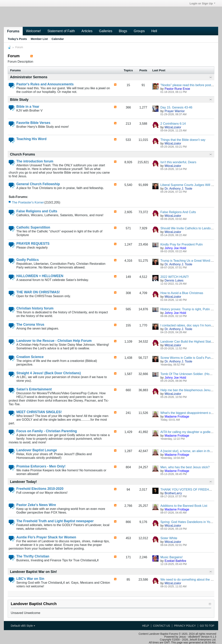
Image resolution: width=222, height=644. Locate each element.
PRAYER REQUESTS (33, 244)
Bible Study (19, 100)
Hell (154, 31)
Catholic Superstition (33, 227)
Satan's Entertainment (34, 389)
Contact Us (162, 626)
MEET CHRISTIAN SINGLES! (39, 412)
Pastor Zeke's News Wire (36, 505)
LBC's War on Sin (30, 579)
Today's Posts (17, 39)
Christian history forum (35, 308)
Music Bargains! (172, 557)
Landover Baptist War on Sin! (33, 572)
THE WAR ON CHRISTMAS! (38, 292)
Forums (13, 31)
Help (146, 626)
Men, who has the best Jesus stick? (185, 467)
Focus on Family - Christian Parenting (47, 431)
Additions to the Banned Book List (184, 506)
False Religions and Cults (37, 211)
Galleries (106, 31)
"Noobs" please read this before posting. (188, 85)
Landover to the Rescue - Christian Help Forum (54, 341)
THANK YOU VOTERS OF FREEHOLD (188, 489)
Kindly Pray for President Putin (182, 244)
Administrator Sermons (29, 77)
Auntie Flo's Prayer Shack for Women (46, 537)
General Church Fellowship (38, 184)
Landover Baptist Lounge (37, 450)
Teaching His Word (31, 139)
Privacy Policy (185, 626)
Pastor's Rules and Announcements (45, 84)
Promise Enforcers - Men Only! (41, 466)
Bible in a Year (28, 107)
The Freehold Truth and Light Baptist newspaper (55, 521)
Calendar (58, 39)
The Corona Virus (30, 325)
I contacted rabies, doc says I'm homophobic (191, 325)
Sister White (169, 538)
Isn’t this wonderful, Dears (178, 162)
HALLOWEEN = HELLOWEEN (40, 276)
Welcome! (33, 31)
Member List (39, 39)
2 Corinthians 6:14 (173, 124)
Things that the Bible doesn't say (183, 140)
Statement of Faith (61, 31)
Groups (139, 31)
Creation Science (30, 357)
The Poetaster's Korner (28, 202)
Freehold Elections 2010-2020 (40, 489)
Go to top (207, 626)
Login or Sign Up (202, 3)
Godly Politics (28, 260)
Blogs (123, 31)
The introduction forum (35, 161)
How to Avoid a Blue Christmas (182, 293)
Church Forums (23, 154)
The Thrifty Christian (33, 556)
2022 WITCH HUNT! (175, 277)
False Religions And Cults (178, 212)
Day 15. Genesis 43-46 (176, 107)
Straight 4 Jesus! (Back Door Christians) (49, 373)
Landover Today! (23, 482)
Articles (87, 31)
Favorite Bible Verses (33, 123)
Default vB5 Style (23, 626)
